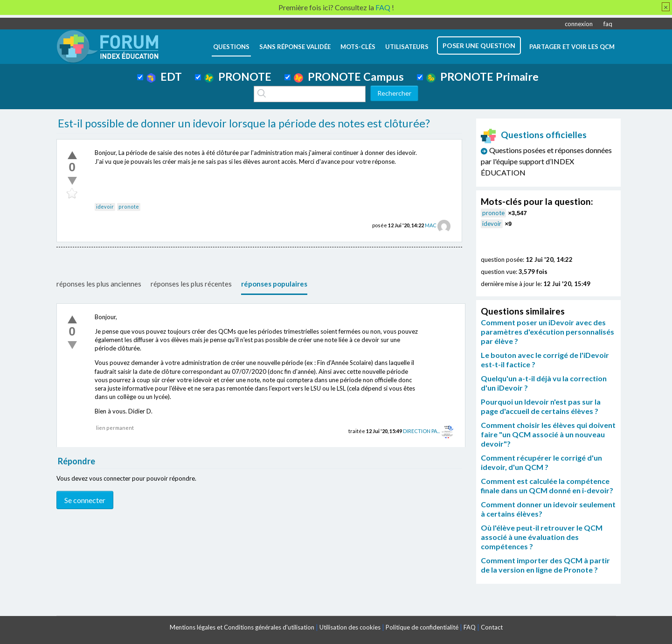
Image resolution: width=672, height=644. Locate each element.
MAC (431, 225)
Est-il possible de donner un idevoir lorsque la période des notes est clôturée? (244, 123)
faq (608, 24)
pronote (129, 206)
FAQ (470, 627)
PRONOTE (238, 77)
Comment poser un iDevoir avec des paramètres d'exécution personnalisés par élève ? (547, 332)
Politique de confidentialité (422, 627)
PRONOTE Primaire (482, 77)
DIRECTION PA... (421, 431)
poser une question (479, 45)
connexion (579, 24)
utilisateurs (407, 47)
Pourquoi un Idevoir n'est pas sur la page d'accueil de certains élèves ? (541, 406)
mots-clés (358, 47)
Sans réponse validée (295, 47)
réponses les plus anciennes (99, 284)
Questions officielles (534, 135)
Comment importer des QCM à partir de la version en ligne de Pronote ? (545, 565)
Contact (492, 627)
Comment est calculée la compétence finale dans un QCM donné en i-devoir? (547, 486)
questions (231, 47)
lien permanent (115, 428)
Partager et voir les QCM (572, 47)
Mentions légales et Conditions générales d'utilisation (242, 627)
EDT (164, 77)
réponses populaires (274, 284)
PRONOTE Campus (349, 77)
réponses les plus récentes (191, 284)
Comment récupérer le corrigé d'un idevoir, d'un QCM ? (541, 462)
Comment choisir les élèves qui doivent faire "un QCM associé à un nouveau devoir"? (548, 434)
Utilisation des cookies (350, 627)
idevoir (105, 206)
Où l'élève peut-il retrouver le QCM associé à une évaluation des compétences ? (542, 537)
